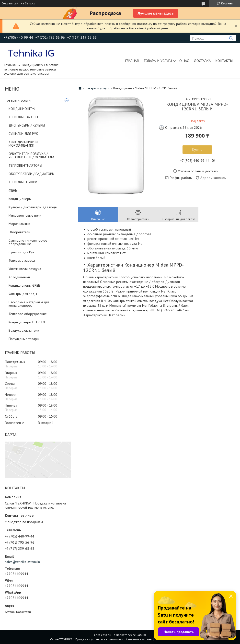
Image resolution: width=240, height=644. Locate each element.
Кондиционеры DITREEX (27, 322)
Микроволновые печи (25, 215)
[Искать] (231, 38)
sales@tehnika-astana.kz (23, 562)
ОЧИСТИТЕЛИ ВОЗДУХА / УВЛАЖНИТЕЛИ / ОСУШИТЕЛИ (31, 155)
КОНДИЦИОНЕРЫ (22, 109)
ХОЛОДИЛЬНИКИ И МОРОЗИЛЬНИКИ (23, 144)
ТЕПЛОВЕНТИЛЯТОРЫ (25, 165)
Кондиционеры (20, 199)
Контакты (224, 61)
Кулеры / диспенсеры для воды (33, 207)
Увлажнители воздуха (25, 269)
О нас (184, 61)
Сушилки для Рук (21, 252)
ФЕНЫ (13, 190)
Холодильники (19, 277)
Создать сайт (11, 3)
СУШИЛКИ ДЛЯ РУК (23, 134)
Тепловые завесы (22, 260)
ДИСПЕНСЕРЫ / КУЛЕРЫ (27, 125)
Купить (197, 150)
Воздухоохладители (24, 330)
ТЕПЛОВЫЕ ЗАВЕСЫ (23, 117)
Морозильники (19, 224)
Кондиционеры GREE (24, 285)
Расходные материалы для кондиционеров (29, 304)
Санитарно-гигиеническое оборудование (28, 242)
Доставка (202, 61)
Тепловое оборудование (28, 314)
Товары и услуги (158, 61)
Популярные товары (24, 339)
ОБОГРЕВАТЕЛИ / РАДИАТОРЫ (32, 174)
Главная (132, 61)
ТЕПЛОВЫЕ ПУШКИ (23, 182)
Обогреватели (19, 232)
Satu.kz (141, 635)
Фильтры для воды (23, 294)
